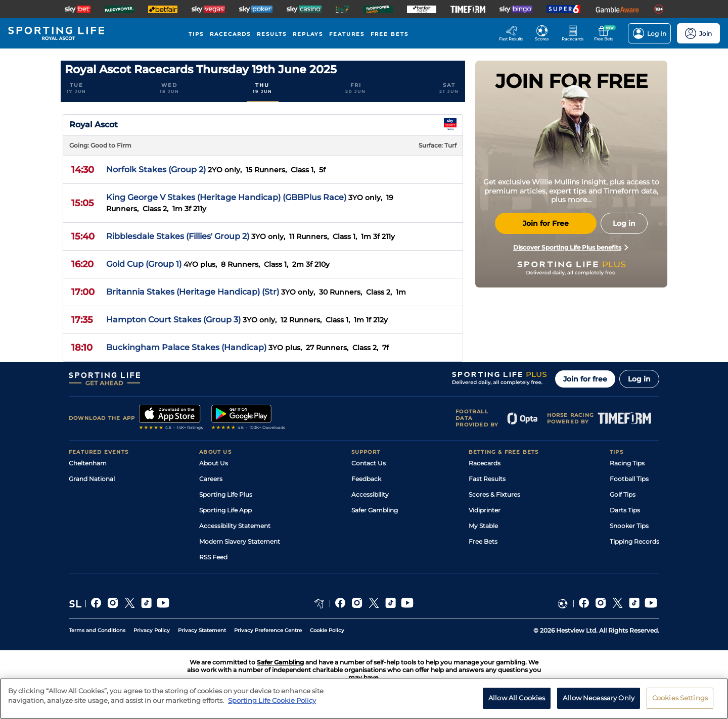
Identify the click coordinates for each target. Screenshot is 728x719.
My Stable (483, 526)
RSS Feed (213, 557)
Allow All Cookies (517, 704)
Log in (639, 379)
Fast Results (487, 479)
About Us (214, 463)
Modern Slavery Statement (240, 541)
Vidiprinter (485, 510)
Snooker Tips (629, 526)
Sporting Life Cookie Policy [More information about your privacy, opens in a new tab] (272, 706)
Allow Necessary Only (599, 704)
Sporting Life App (225, 510)
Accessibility (370, 494)
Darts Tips (625, 510)
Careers (211, 479)
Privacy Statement (202, 630)
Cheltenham (88, 463)
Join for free (585, 379)
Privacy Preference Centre (268, 630)
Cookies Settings (680, 704)
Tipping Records (634, 541)
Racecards (485, 463)
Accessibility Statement (235, 526)
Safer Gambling (375, 510)
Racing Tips (627, 463)
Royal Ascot (94, 125)
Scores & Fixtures (494, 494)
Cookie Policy (327, 630)
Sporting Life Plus (226, 494)
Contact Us (369, 463)
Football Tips (629, 479)
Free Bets (483, 541)
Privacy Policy (152, 630)
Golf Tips (623, 494)
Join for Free (546, 223)
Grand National (92, 479)
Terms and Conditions (97, 630)
